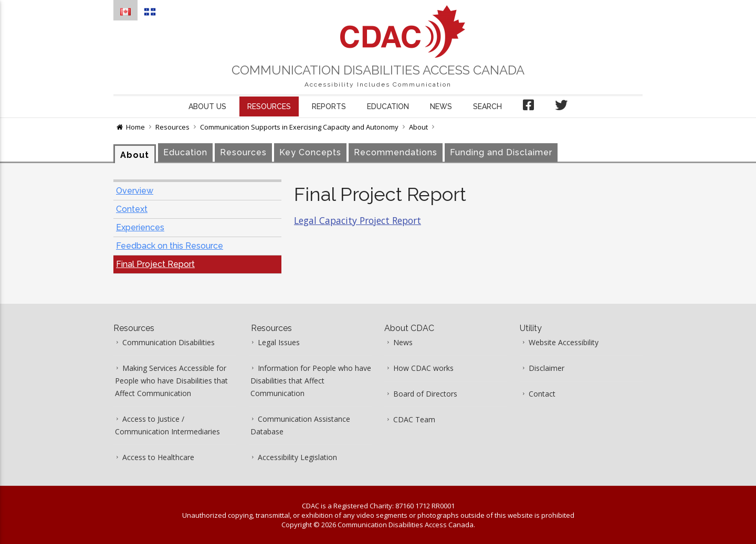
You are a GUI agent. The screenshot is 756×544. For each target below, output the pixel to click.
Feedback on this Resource (170, 246)
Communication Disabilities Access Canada (378, 70)
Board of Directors (425, 394)
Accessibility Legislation (297, 457)
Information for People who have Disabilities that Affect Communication (311, 381)
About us (207, 106)
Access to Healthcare (158, 457)
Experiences (140, 227)
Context (132, 209)
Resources (269, 106)
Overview (135, 191)
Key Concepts (310, 152)
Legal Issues (279, 342)
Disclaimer (547, 368)
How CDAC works (423, 368)
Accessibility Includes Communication (378, 84)
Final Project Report (155, 264)
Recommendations (396, 152)
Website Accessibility (564, 342)
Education (388, 106)
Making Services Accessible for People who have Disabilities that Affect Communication (171, 381)
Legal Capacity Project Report (358, 220)
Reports (329, 106)
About (418, 127)
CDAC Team (414, 419)
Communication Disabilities (169, 342)
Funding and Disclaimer (501, 152)
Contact (542, 394)
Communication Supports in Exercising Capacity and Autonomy (299, 127)
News (441, 106)
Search (487, 106)
